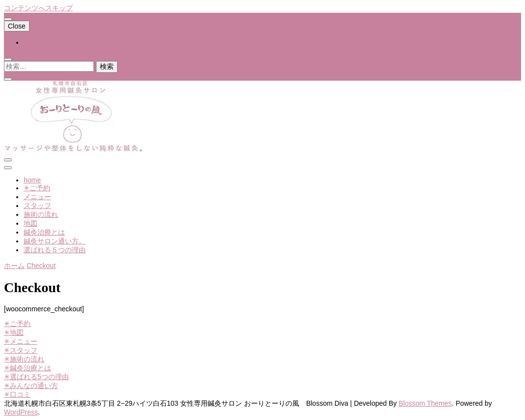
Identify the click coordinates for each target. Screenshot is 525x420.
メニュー (37, 197)
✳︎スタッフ (21, 350)
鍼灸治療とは (44, 232)
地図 (31, 223)
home (32, 42)
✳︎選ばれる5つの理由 (36, 377)
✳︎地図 (14, 332)
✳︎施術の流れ (24, 359)
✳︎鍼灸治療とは (28, 368)
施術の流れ (41, 214)
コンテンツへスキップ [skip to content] (38, 8)
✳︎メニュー (21, 341)
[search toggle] (8, 60)
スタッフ (37, 206)
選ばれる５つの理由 (55, 250)
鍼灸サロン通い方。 (55, 241)
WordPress (21, 412)
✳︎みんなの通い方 (31, 386)
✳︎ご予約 (37, 188)
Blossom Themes (425, 403)
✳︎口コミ (17, 394)
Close (17, 26)
